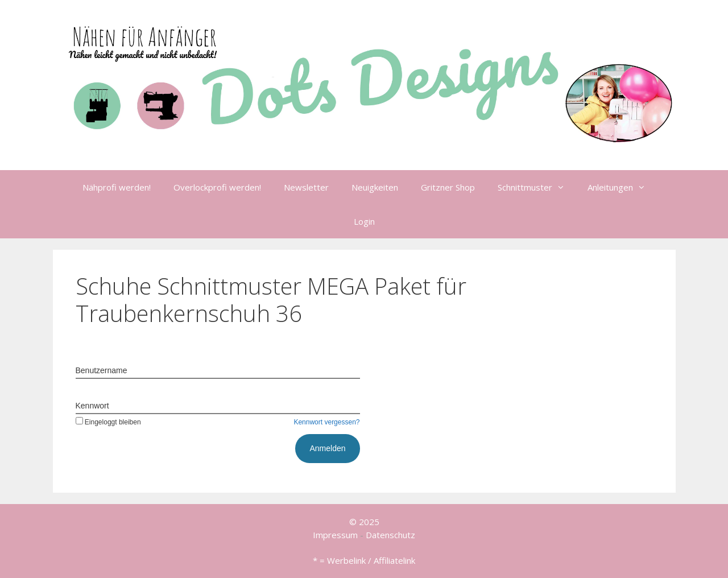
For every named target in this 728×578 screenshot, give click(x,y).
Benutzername (102, 370)
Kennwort (92, 406)
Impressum (335, 535)
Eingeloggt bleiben (108, 422)
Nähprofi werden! (117, 187)
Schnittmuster (537, 187)
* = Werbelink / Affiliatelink (364, 560)
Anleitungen (622, 187)
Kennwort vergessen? (326, 422)
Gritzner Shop (448, 187)
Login (364, 221)
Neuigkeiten (375, 187)
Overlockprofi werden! (217, 187)
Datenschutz (390, 535)
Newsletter (306, 187)
